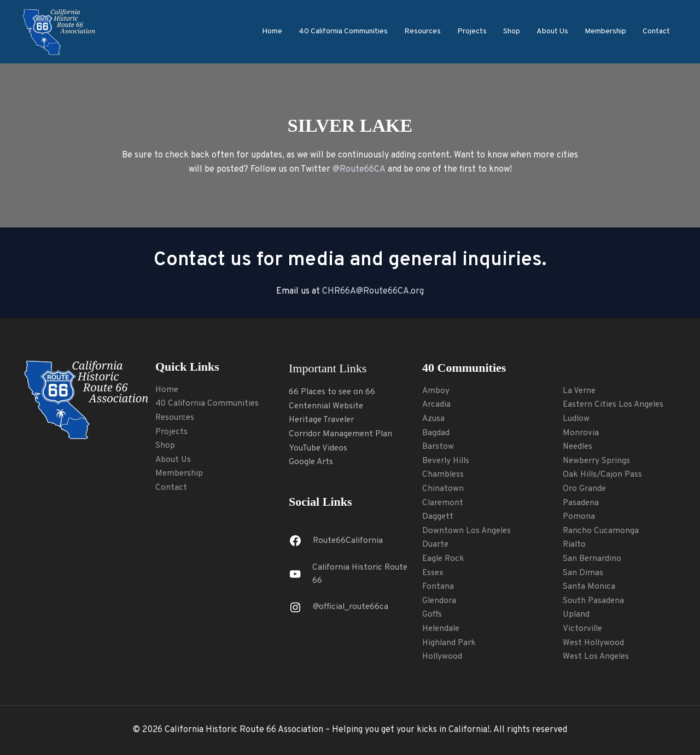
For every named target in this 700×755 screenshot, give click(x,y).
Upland (577, 614)
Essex (433, 573)
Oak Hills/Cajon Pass (604, 475)
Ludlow (577, 419)
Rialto (575, 545)
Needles (579, 447)
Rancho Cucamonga (601, 531)
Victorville (584, 629)
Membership (605, 31)
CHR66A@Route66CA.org (373, 291)
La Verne (580, 391)
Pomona (579, 517)
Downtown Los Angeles (468, 531)
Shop (512, 31)
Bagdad (436, 433)
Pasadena (581, 503)
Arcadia (437, 405)
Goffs (432, 614)
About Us (552, 31)
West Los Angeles (597, 657)
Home (272, 31)
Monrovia (581, 433)
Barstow (438, 447)
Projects (472, 31)
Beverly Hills (448, 461)
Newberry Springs (598, 461)
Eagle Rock (444, 559)
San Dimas (583, 573)
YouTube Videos (319, 448)
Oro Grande (585, 489)
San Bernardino (593, 559)
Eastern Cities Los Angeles (615, 405)
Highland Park (450, 643)
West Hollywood (594, 643)
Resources (422, 31)
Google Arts (312, 462)
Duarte (436, 545)
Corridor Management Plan (342, 434)
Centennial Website (327, 406)
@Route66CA (359, 169)
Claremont (444, 503)
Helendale (442, 629)
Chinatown (443, 489)
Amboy (436, 391)
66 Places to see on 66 (333, 392)
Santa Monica (589, 587)
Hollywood (443, 657)
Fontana (438, 587)
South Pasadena (594, 601)
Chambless (444, 475)
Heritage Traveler (324, 420)
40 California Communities (343, 31)
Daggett (438, 517)
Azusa (434, 419)
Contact (656, 31)
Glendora (440, 601)
